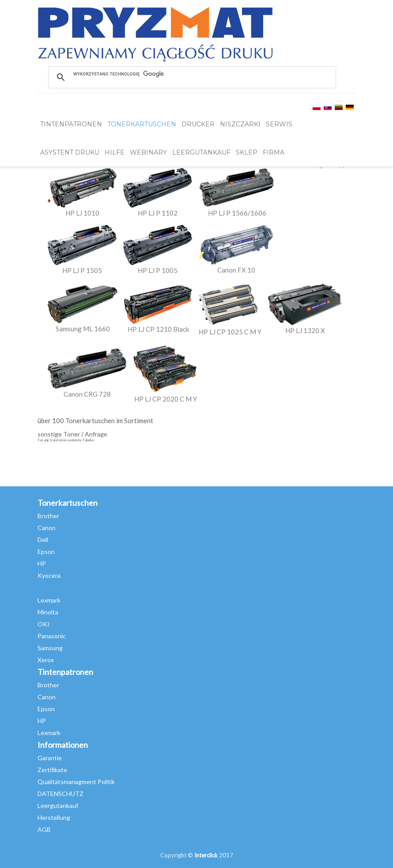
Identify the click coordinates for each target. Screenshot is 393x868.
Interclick (206, 855)
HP (42, 563)
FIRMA (274, 152)
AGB (44, 829)
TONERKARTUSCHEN (142, 124)
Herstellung (54, 817)
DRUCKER (198, 124)
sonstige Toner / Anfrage (72, 434)
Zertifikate (52, 770)
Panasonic (52, 636)
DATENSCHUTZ (60, 794)
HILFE (115, 152)
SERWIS (279, 124)
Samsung (50, 648)
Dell (43, 540)
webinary (148, 152)
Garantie (50, 758)
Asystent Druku (70, 152)
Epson (46, 552)
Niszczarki (240, 124)
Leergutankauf (58, 805)
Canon (47, 528)
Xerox (46, 660)
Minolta (48, 612)
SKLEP (247, 152)
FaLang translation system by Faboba (66, 440)
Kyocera (49, 575)
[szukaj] (192, 74)
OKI (43, 624)
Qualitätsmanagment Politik (76, 782)
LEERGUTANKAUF (201, 152)
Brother (48, 516)
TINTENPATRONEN (71, 124)
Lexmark (49, 600)
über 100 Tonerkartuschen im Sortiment (95, 421)
